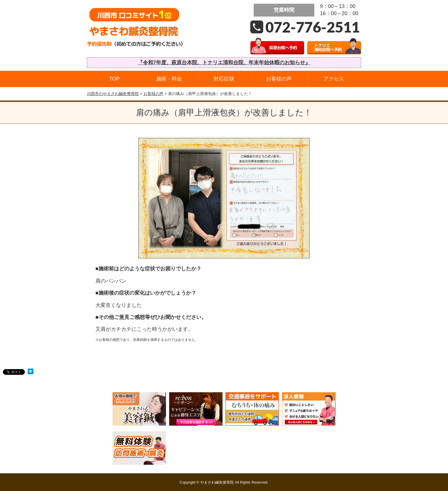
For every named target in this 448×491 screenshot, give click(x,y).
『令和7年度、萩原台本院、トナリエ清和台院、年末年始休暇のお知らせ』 (224, 63)
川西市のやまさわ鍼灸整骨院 (113, 94)
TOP (114, 79)
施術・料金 (169, 79)
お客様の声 (279, 79)
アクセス (334, 79)
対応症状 (224, 79)
